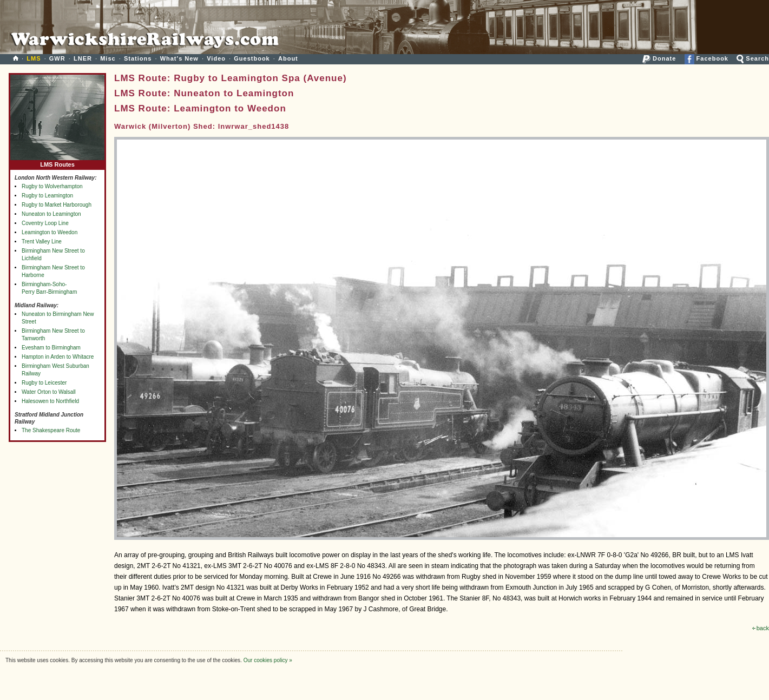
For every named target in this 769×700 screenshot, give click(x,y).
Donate (659, 58)
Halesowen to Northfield (50, 401)
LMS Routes (57, 162)
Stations (138, 58)
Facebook (706, 58)
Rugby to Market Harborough (57, 205)
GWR (57, 58)
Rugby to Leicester (44, 383)
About (288, 58)
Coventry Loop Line (45, 223)
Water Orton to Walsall (49, 392)
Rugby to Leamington (47, 196)
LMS (34, 58)
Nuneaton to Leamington (51, 214)
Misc (108, 58)
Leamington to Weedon (50, 232)
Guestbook (252, 58)
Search (753, 58)
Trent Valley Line (42, 242)
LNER (83, 58)
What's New (179, 58)
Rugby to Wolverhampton (52, 186)
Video (216, 58)
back (761, 628)
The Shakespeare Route (51, 430)
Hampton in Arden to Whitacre (58, 357)
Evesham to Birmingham (51, 348)
